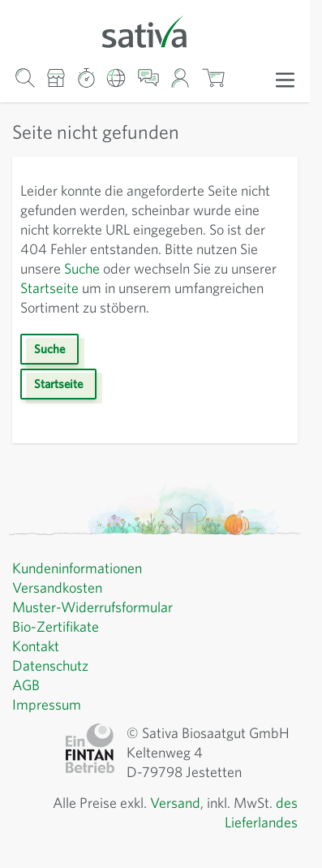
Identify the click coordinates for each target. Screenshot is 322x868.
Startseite (149, 288)
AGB (28, 685)
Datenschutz (53, 666)
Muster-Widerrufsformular (95, 607)
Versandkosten (60, 588)
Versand (165, 803)
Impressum (48, 705)
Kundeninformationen (82, 568)
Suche (163, 269)
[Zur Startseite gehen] (155, 30)
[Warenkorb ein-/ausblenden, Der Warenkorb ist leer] (213, 78)
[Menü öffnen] (285, 79)
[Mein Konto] (180, 78)
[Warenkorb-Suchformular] (25, 78)
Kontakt (37, 646)
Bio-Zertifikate (57, 627)
